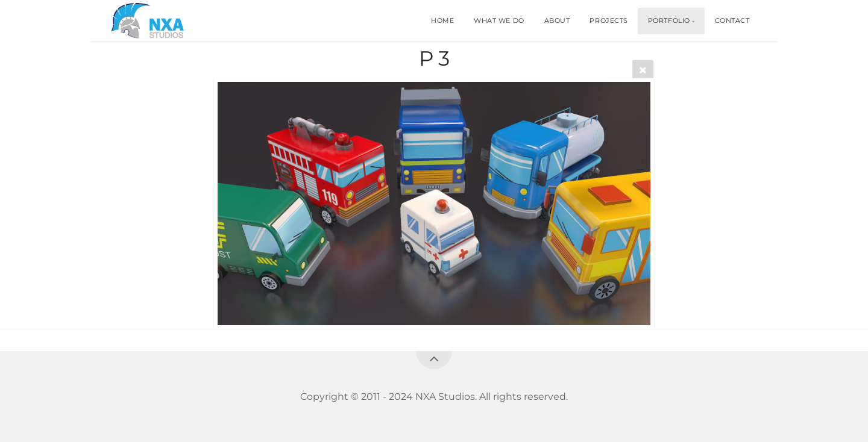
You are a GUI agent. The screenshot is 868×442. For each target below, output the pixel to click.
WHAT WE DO (499, 20)
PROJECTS (609, 20)
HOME (442, 20)
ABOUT (557, 20)
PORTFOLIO (669, 20)
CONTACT (732, 20)
